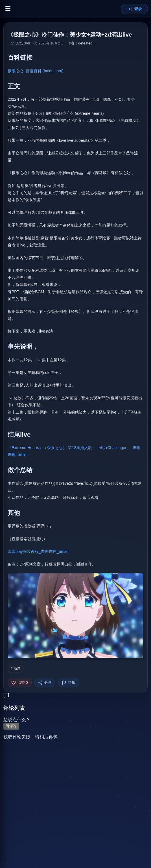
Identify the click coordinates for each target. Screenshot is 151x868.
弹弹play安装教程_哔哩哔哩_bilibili (38, 551)
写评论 (11, 726)
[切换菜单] (8, 9)
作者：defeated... (81, 43)
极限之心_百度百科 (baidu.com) (36, 71)
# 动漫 (16, 669)
